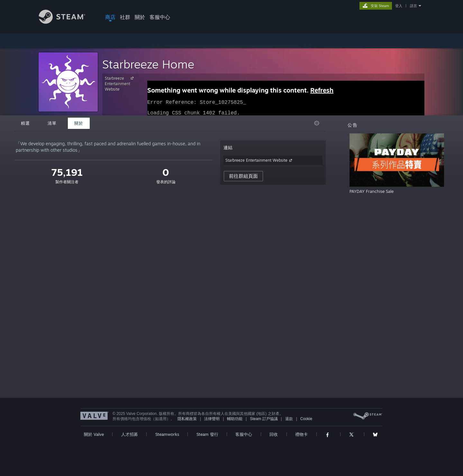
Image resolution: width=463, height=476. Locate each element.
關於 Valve (94, 434)
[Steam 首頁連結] (67, 22)
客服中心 (160, 17)
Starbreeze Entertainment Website (120, 84)
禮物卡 (301, 434)
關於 (140, 17)
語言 (413, 6)
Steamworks (167, 434)
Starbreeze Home (148, 64)
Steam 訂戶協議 (264, 419)
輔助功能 (235, 419)
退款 (289, 419)
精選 (25, 123)
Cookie (306, 419)
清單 (52, 123)
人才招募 (130, 434)
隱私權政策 (187, 419)
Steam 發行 (207, 434)
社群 (125, 17)
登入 (399, 6)
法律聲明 (212, 419)
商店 (110, 17)
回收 (274, 434)
